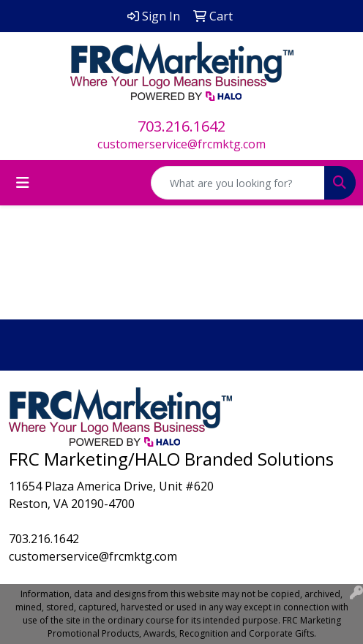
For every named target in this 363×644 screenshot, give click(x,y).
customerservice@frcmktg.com (181, 144)
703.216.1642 (181, 126)
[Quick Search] (238, 183)
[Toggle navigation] (23, 183)
